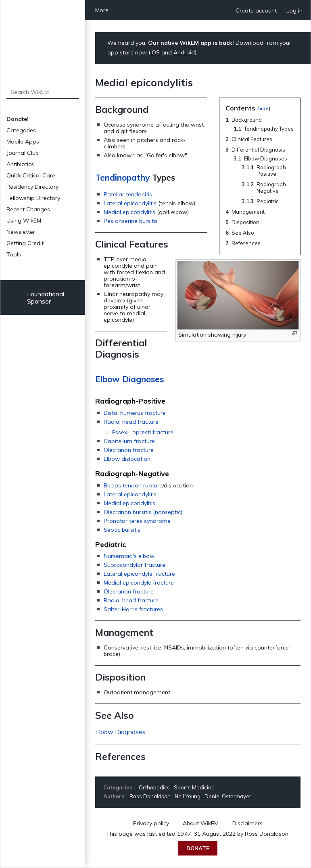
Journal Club (23, 153)
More (102, 10)
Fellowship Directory (33, 198)
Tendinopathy (122, 177)
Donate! (18, 119)
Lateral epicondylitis (130, 203)
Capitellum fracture (129, 441)
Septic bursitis (122, 530)
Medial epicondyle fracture (139, 583)
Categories (21, 130)
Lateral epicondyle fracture (139, 574)
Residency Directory (32, 187)
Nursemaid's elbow (129, 556)
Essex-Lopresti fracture (143, 432)
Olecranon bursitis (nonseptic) (143, 512)
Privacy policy (151, 823)
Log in (294, 10)
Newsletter (21, 232)
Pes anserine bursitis (131, 221)
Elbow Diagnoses (129, 379)
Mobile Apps (23, 142)
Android (184, 52)
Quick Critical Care (31, 175)
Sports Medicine (194, 787)
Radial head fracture (131, 422)
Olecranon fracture (129, 450)
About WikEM (201, 823)
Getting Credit (25, 243)
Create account (256, 10)
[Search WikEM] (43, 92)
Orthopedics (154, 787)
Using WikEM (24, 221)
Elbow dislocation (127, 459)
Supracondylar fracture (135, 565)
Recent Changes (28, 209)
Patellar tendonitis (128, 194)
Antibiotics (20, 164)
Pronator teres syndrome (137, 521)
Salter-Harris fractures (133, 609)
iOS (155, 52)
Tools (14, 254)
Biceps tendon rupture (133, 485)
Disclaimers (247, 823)
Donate (198, 848)
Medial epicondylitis (129, 212)
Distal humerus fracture (135, 413)
